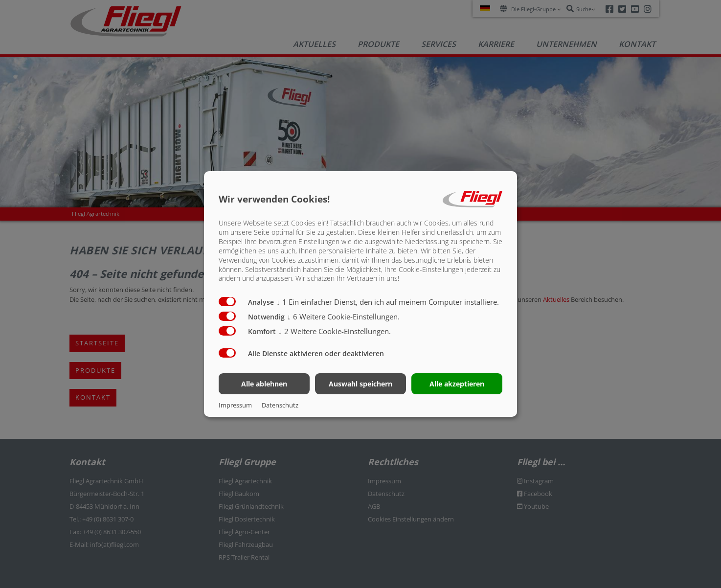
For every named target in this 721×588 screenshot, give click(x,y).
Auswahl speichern (360, 384)
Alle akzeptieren (457, 384)
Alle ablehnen (264, 384)
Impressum (235, 405)
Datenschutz (280, 405)
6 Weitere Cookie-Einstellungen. (343, 317)
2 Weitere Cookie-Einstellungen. (335, 331)
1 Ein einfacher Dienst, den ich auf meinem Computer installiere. (388, 302)
